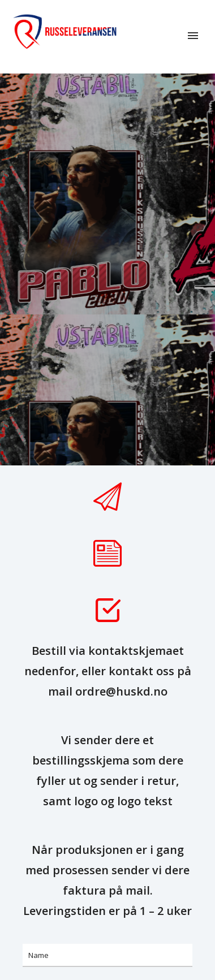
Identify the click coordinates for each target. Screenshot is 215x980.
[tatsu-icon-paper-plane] (107, 497)
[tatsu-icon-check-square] (107, 610)
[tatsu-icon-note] (107, 553)
